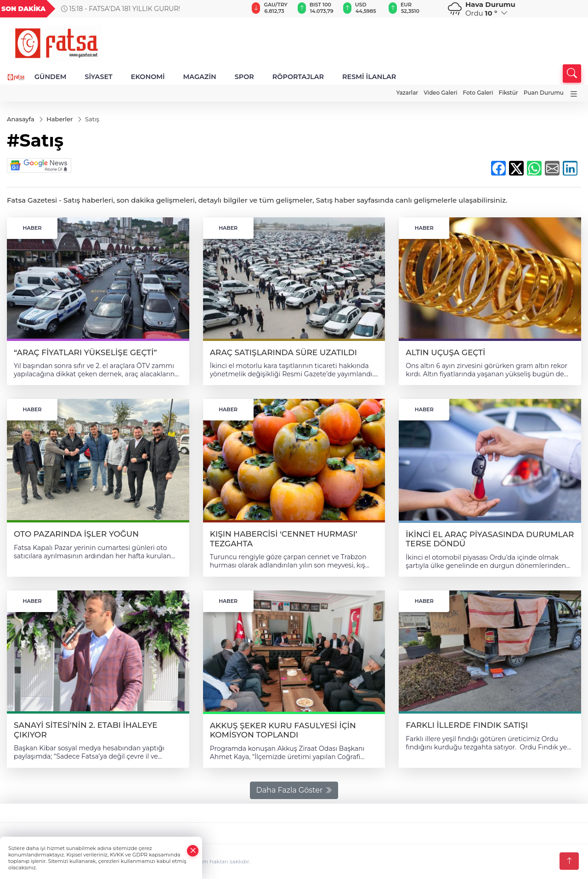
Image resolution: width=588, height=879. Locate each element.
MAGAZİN (200, 77)
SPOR (244, 77)
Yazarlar (407, 93)
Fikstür (509, 93)
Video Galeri (440, 93)
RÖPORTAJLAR (298, 77)
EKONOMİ (148, 77)
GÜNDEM (50, 77)
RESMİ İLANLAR (369, 77)
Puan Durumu (544, 93)
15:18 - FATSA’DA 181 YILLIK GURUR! (121, 9)
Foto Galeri (478, 93)
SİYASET (98, 77)
